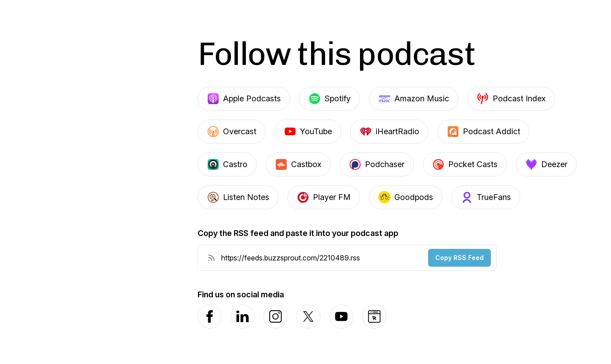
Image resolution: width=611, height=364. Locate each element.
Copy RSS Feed (459, 258)
